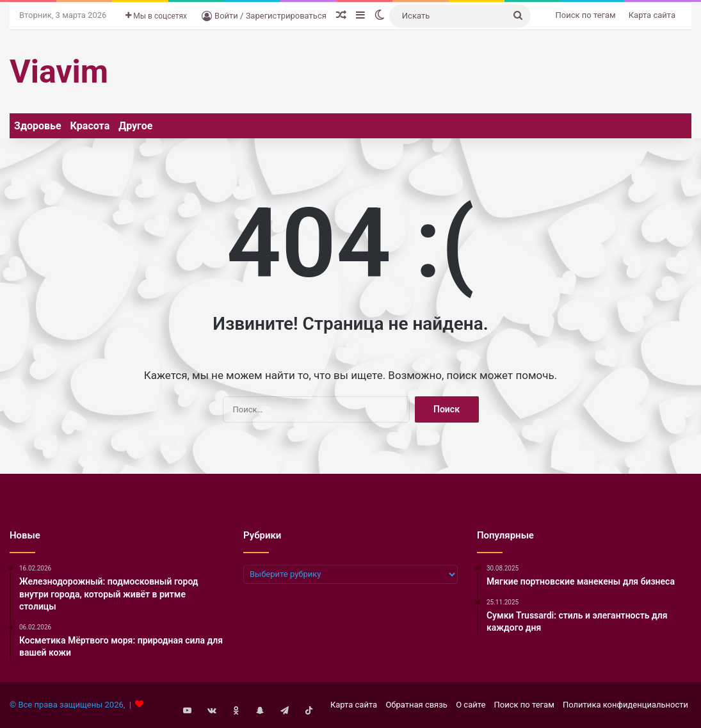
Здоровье (38, 126)
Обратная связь (416, 705)
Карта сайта (652, 15)
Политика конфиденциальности (625, 705)
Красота (90, 126)
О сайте (471, 705)
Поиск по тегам (586, 15)
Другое (135, 126)
